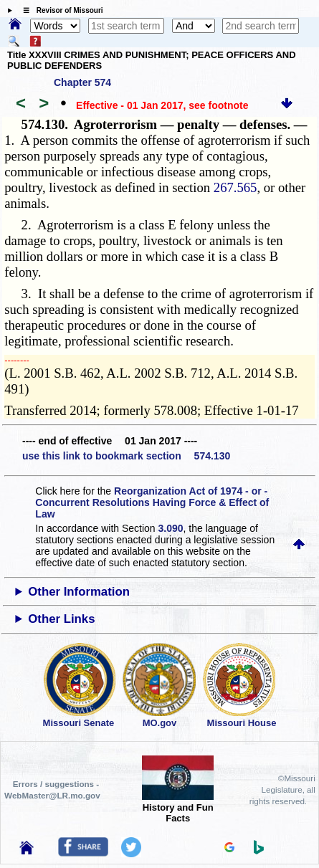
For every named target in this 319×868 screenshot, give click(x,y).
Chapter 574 (82, 82)
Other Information (79, 592)
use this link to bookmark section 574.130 (126, 456)
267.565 (235, 187)
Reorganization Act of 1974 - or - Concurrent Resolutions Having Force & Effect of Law (152, 502)
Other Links (61, 619)
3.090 (171, 528)
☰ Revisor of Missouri (59, 10)
